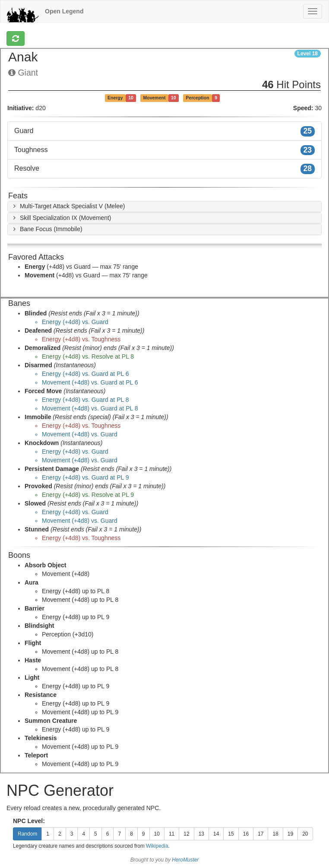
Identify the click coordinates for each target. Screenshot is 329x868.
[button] (68, 206)
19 (290, 834)
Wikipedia (157, 846)
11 (172, 834)
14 (216, 834)
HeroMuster (185, 860)
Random (27, 834)
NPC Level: (29, 821)
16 (246, 834)
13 (201, 834)
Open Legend (64, 11)
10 (157, 834)
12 (186, 834)
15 (231, 834)
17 (261, 834)
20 (305, 834)
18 (275, 834)
